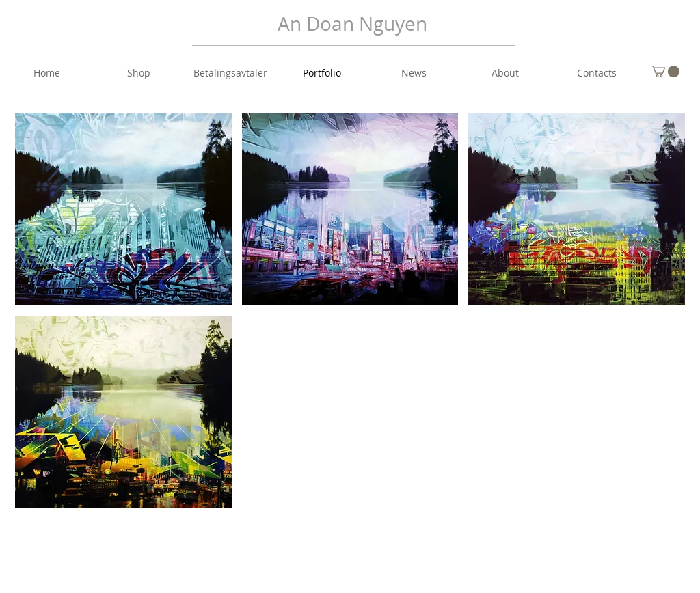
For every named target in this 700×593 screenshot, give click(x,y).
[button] (665, 71)
